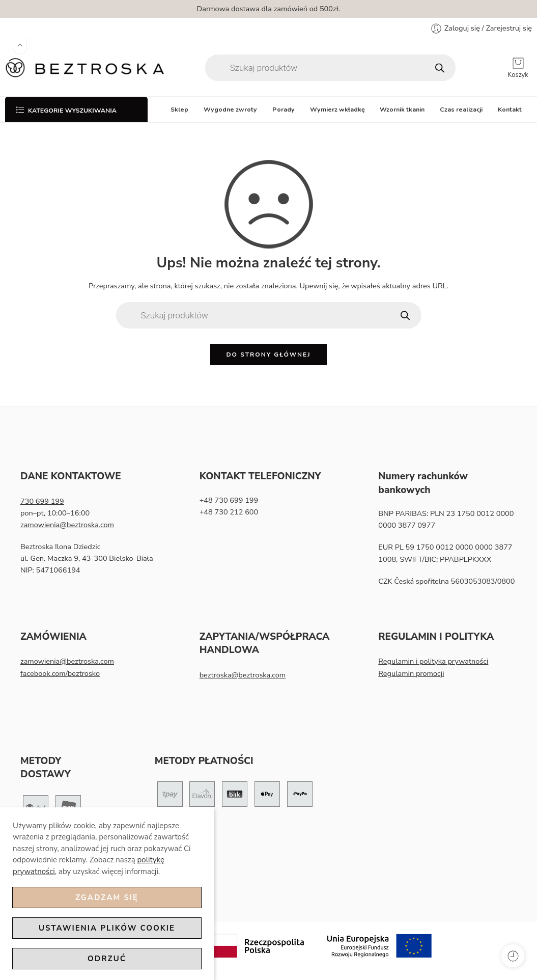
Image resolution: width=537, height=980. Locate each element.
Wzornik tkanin (402, 109)
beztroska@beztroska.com (243, 675)
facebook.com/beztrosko (60, 673)
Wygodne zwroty (230, 109)
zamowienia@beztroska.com (67, 525)
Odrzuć (107, 959)
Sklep (179, 109)
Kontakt (510, 109)
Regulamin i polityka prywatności (433, 661)
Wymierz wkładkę (337, 109)
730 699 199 (42, 501)
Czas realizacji (461, 109)
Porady (284, 109)
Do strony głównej (268, 355)
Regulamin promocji (411, 673)
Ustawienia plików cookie (107, 928)
